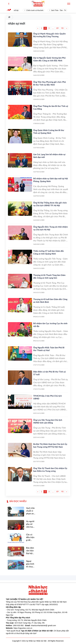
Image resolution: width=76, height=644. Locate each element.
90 (62, 28)
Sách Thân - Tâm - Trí (59, 10)
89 (57, 28)
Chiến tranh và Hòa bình (36, 10)
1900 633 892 (18, 625)
